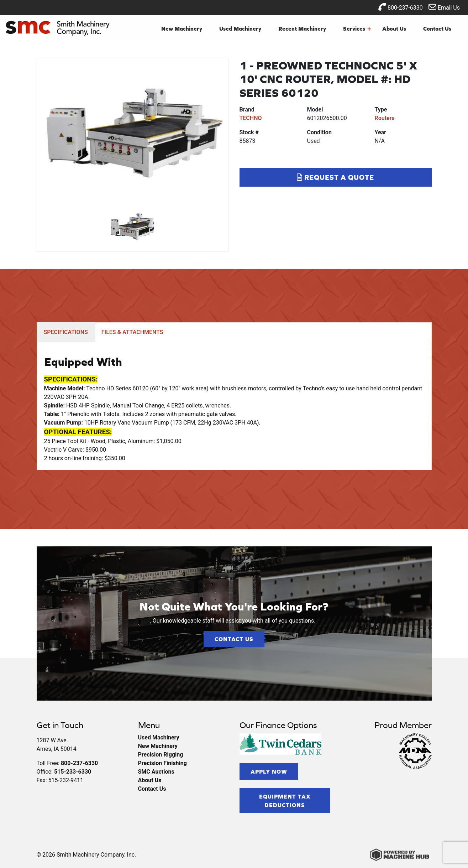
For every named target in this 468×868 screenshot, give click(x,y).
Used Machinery (240, 28)
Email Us (444, 7)
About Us (394, 28)
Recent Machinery (302, 28)
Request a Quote (335, 177)
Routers (385, 118)
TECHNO (251, 118)
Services (357, 28)
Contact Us (437, 28)
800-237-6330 (401, 7)
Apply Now (269, 771)
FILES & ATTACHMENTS (132, 332)
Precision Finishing (162, 763)
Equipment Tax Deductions (285, 801)
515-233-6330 (73, 772)
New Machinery (182, 28)
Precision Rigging (161, 755)
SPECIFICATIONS (66, 332)
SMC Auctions (156, 772)
